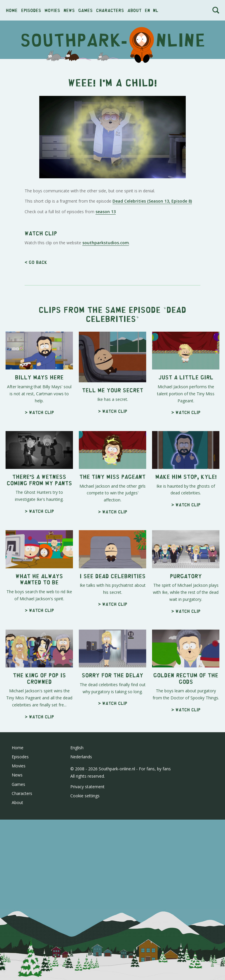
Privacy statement (87, 787)
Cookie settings (85, 796)
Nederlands (81, 757)
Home (12, 10)
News (69, 10)
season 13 (106, 212)
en (147, 10)
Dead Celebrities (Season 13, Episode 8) (152, 201)
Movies (52, 10)
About (134, 10)
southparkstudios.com (106, 243)
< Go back (36, 262)
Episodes (31, 10)
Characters (110, 10)
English (77, 748)
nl (156, 10)
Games (85, 10)
